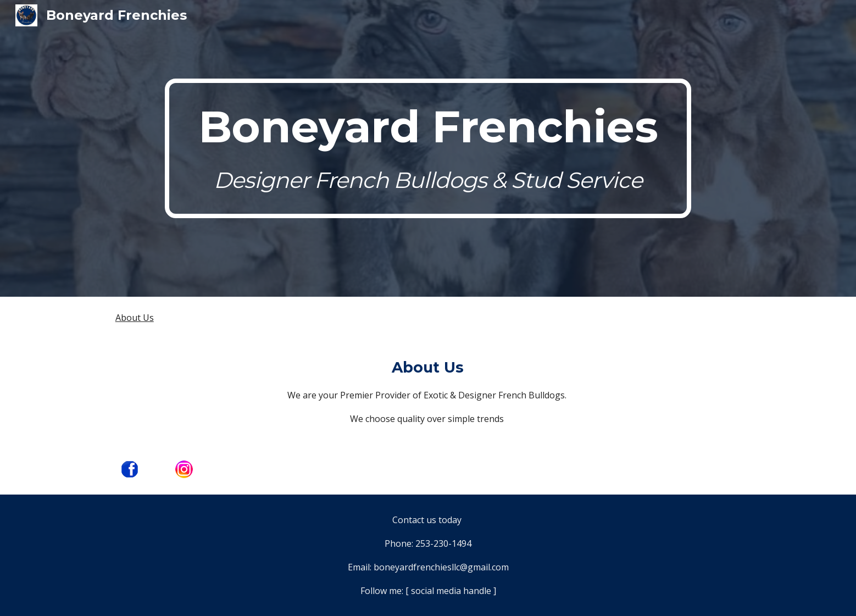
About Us (135, 318)
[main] (428, 148)
